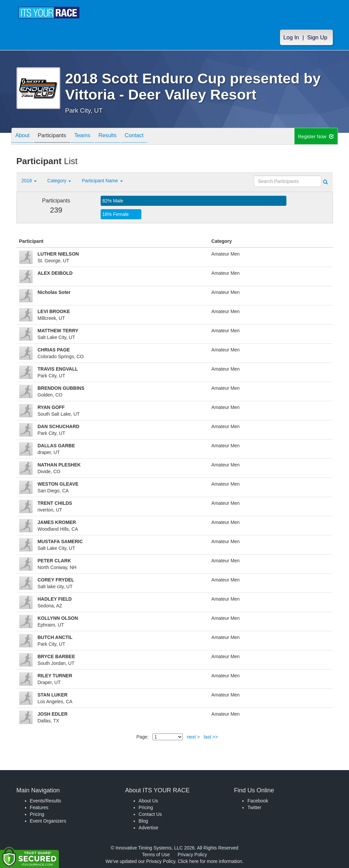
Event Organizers (48, 821)
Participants (57, 137)
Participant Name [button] (102, 181)
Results (119, 137)
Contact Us (150, 814)
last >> (211, 737)
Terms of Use (156, 855)
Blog (143, 821)
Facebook (258, 801)
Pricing (37, 814)
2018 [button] (29, 181)
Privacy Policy (192, 855)
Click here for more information (210, 861)
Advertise (148, 828)
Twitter (254, 807)
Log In (291, 37)
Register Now (316, 137)
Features (39, 807)
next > (193, 737)
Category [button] (59, 181)
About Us (148, 801)
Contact (149, 137)
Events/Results (46, 801)
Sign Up (317, 37)
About (24, 137)
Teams (91, 137)
